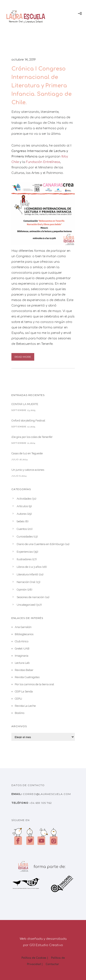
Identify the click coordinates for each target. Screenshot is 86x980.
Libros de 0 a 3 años (29, 567)
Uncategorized (26, 605)
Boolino (20, 713)
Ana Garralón (23, 627)
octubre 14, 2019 (24, 60)
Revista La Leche (25, 706)
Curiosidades (25, 537)
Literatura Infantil (27, 574)
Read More (23, 357)
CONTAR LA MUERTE (25, 404)
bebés (20, 521)
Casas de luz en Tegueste (27, 453)
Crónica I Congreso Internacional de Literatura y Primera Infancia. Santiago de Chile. (42, 86)
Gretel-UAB (22, 649)
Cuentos (22, 529)
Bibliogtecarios (24, 634)
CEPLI (18, 699)
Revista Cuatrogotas (27, 677)
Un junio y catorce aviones (28, 470)
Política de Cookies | (35, 958)
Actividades (24, 499)
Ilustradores (24, 559)
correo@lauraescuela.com (46, 794)
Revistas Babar (24, 670)
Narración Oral (26, 582)
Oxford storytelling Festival (28, 421)
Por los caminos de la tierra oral (34, 684)
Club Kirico (22, 641)
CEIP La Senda (24, 691)
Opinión (22, 590)
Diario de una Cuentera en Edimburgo (40, 544)
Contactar (52, 964)
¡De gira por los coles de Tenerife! (32, 437)
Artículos (22, 506)
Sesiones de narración (30, 597)
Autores (22, 514)
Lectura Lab (22, 663)
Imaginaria (22, 656)
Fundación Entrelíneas (43, 162)
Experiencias (25, 552)
